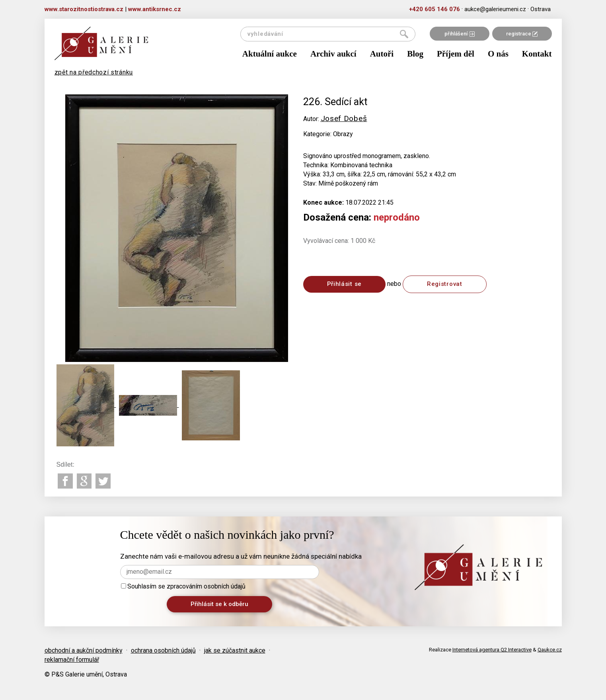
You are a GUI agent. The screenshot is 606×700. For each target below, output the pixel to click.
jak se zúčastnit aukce (235, 650)
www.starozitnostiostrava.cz (84, 9)
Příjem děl (456, 54)
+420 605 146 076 (435, 9)
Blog (415, 54)
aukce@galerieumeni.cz (495, 9)
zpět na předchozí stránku (94, 72)
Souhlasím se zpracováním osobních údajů (183, 586)
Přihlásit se (344, 284)
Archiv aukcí (333, 54)
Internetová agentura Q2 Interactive (492, 650)
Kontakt (537, 54)
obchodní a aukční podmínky (84, 650)
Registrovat (445, 284)
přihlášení (460, 34)
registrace (522, 34)
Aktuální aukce (270, 54)
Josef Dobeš (344, 118)
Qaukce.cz (550, 650)
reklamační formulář (72, 660)
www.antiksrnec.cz (155, 9)
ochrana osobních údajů (163, 650)
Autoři (382, 54)
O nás (498, 54)
